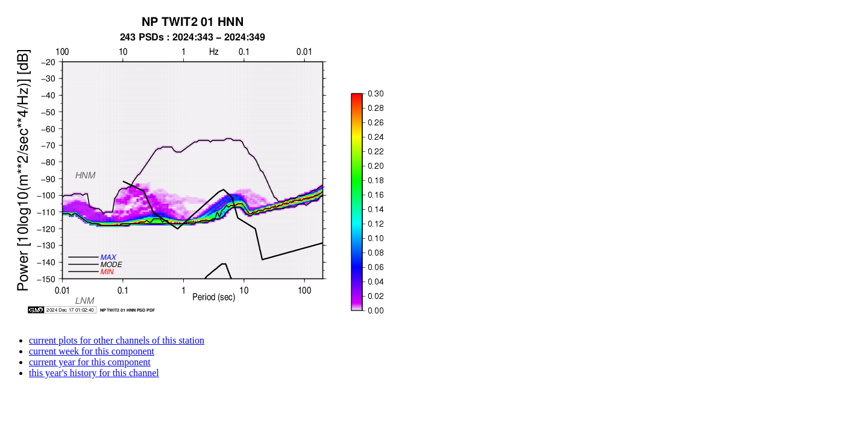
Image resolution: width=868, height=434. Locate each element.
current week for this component (92, 351)
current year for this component (90, 362)
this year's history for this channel (94, 373)
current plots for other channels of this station (117, 340)
